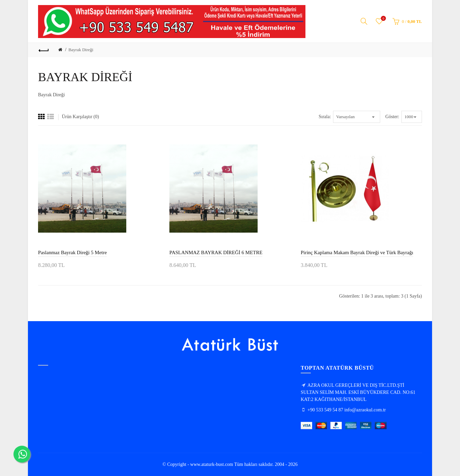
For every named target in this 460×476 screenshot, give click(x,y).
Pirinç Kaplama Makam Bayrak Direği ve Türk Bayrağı (357, 252)
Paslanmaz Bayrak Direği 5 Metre (72, 252)
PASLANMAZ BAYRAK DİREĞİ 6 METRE (216, 252)
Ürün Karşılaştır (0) (80, 117)
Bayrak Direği (81, 50)
